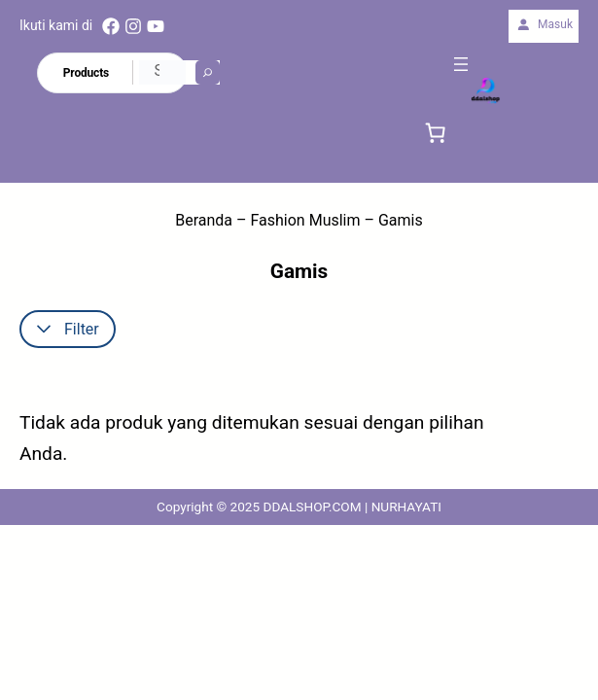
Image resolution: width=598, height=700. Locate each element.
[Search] (208, 72)
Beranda (204, 220)
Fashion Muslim (306, 220)
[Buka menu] (461, 64)
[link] (436, 132)
